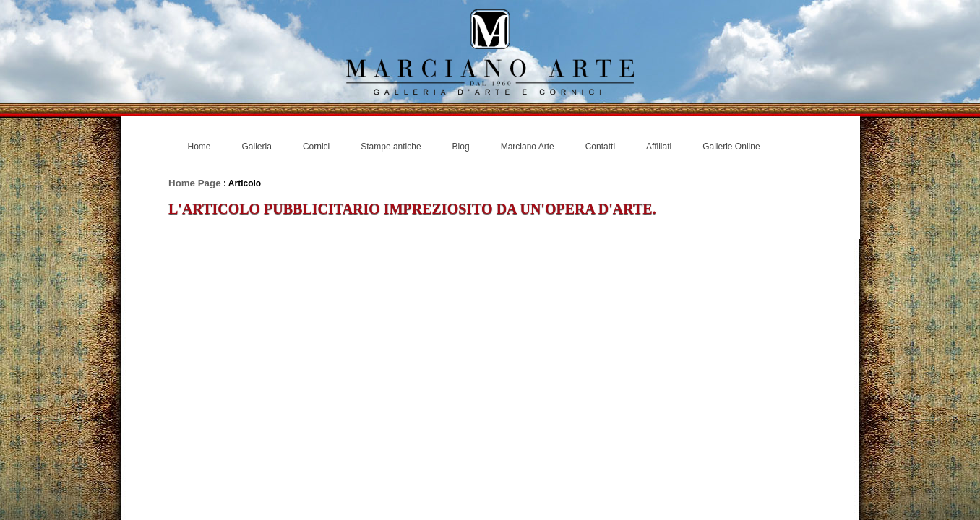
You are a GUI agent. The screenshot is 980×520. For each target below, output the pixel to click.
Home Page (195, 183)
